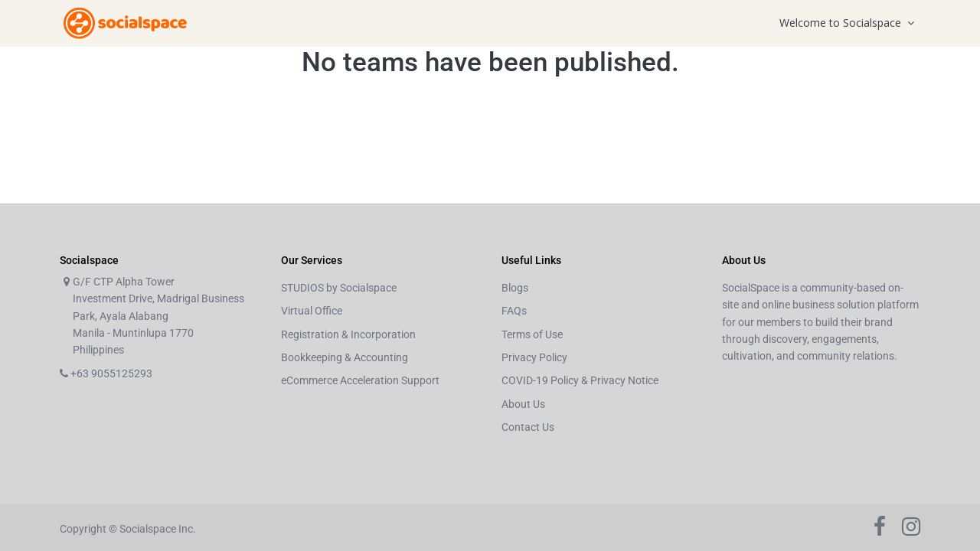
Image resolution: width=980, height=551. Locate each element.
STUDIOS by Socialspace (339, 288)
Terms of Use (532, 334)
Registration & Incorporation (348, 334)
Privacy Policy (534, 357)
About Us (523, 404)
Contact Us (528, 427)
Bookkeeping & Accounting (345, 357)
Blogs (515, 288)
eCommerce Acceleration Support (360, 380)
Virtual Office (312, 311)
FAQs (514, 311)
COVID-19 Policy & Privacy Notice (580, 380)
